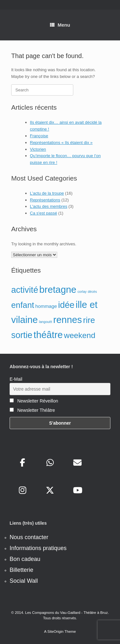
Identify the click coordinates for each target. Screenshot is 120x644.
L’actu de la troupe (47, 193)
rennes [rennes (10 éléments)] (68, 320)
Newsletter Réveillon (34, 401)
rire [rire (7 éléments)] (89, 320)
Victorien (38, 149)
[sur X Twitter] (50, 490)
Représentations (45, 200)
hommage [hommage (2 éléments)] (46, 306)
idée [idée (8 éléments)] (66, 305)
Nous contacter (29, 537)
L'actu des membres (49, 206)
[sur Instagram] (22, 490)
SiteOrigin (56, 631)
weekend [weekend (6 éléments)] (80, 335)
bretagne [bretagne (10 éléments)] (58, 289)
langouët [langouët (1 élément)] (46, 322)
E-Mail (16, 379)
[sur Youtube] (77, 490)
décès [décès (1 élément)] (92, 292)
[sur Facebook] (22, 463)
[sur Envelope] (77, 463)
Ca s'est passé (44, 213)
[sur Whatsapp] (50, 463)
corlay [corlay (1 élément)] (82, 292)
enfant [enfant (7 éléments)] (23, 305)
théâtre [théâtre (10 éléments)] (48, 335)
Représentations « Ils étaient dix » (61, 143)
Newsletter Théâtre (32, 410)
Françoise (39, 136)
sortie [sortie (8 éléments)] (22, 335)
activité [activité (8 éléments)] (25, 290)
